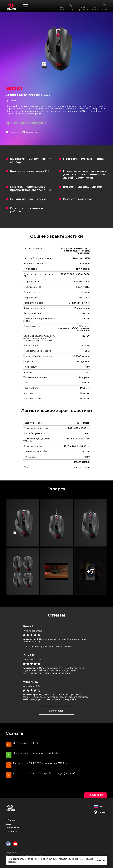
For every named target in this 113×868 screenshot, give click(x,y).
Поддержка (11, 831)
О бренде (10, 820)
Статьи (9, 824)
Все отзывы (56, 711)
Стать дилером (13, 828)
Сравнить (14, 132)
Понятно (100, 860)
